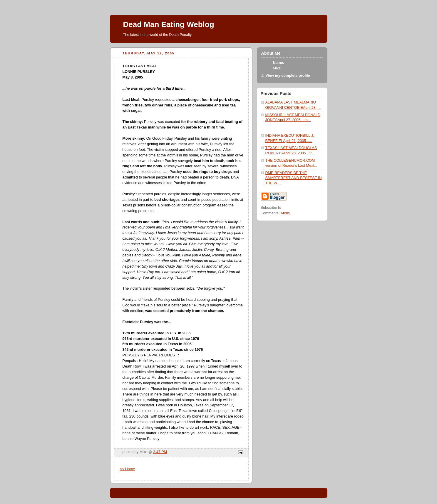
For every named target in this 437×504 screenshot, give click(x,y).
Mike (277, 68)
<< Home (128, 469)
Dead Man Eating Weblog (169, 24)
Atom (285, 213)
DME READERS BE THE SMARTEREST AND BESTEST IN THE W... (294, 178)
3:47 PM (160, 452)
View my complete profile (288, 76)
